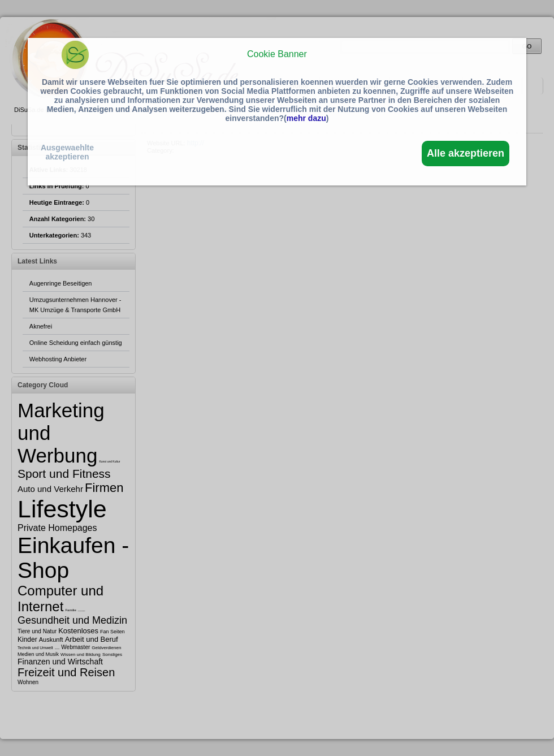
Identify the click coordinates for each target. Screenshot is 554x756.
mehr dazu (306, 118)
